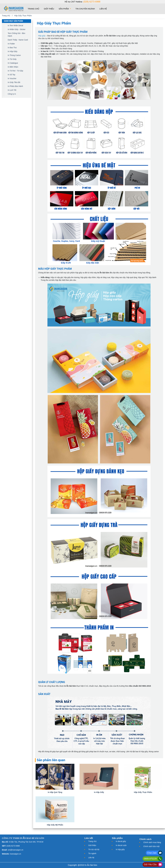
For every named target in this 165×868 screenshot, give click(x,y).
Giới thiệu (49, 9)
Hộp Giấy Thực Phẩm (23, 16)
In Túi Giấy (12, 59)
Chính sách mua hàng (152, 842)
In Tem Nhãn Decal (15, 26)
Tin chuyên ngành (85, 9)
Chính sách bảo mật (151, 846)
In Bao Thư (12, 48)
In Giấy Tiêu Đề (14, 82)
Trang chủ (34, 9)
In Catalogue (13, 63)
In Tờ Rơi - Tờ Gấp (15, 71)
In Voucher (12, 78)
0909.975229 (150, 859)
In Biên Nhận (13, 67)
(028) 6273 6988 (92, 2)
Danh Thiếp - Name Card (18, 40)
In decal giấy (121, 841)
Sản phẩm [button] (64, 9)
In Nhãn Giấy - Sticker (17, 29)
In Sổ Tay (11, 75)
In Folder (11, 44)
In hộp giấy (120, 849)
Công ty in (12, 94)
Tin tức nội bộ (94, 849)
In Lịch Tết (12, 90)
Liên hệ (103, 9)
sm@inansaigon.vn (16, 850)
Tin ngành (92, 853)
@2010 (81, 865)
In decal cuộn (121, 845)
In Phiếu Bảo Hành (15, 86)
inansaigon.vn (15, 854)
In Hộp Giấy (13, 51)
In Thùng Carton (14, 55)
